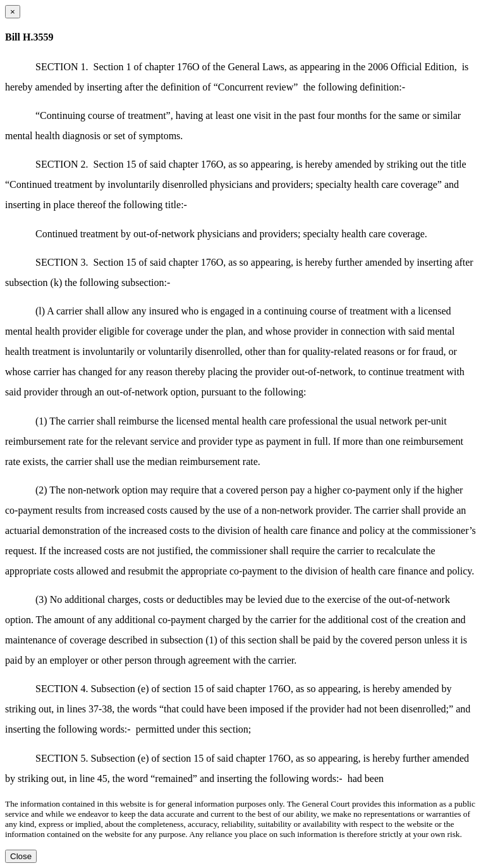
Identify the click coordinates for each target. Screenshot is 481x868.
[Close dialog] (13, 12)
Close (21, 856)
